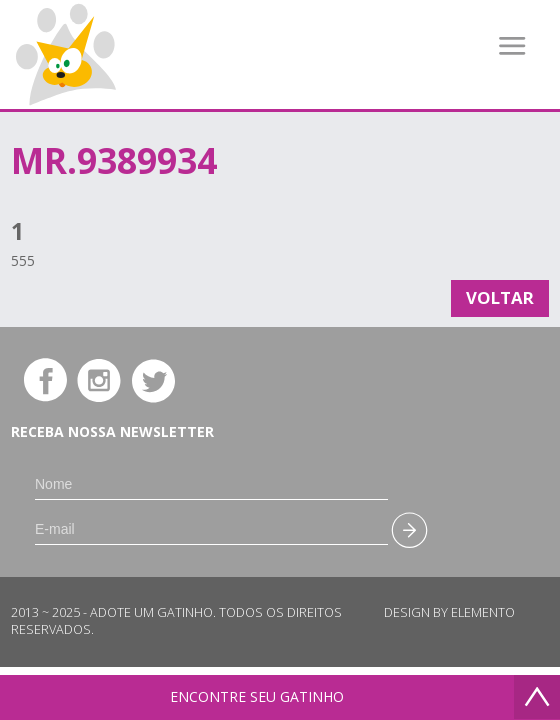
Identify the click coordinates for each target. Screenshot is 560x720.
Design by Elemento (449, 612)
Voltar (500, 297)
